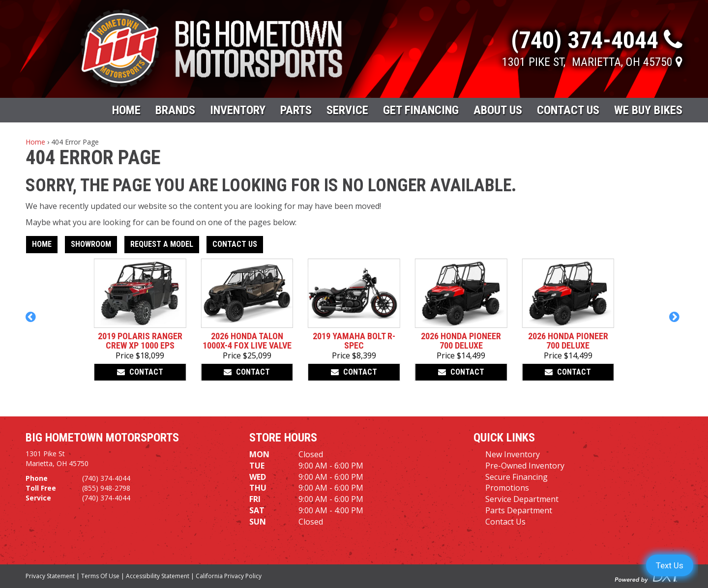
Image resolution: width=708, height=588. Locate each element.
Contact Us (568, 110)
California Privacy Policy (229, 576)
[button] (32, 322)
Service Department (522, 499)
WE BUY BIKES (648, 110)
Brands (175, 110)
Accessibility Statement (158, 576)
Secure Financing (516, 477)
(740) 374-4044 (106, 478)
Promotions (507, 488)
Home (126, 110)
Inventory (238, 110)
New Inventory (513, 454)
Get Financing (421, 110)
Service (347, 110)
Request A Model (162, 244)
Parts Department (519, 510)
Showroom (91, 244)
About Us (498, 110)
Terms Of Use (100, 576)
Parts (296, 110)
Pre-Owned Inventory (525, 466)
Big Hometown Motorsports (102, 438)
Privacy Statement (50, 576)
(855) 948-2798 (106, 488)
